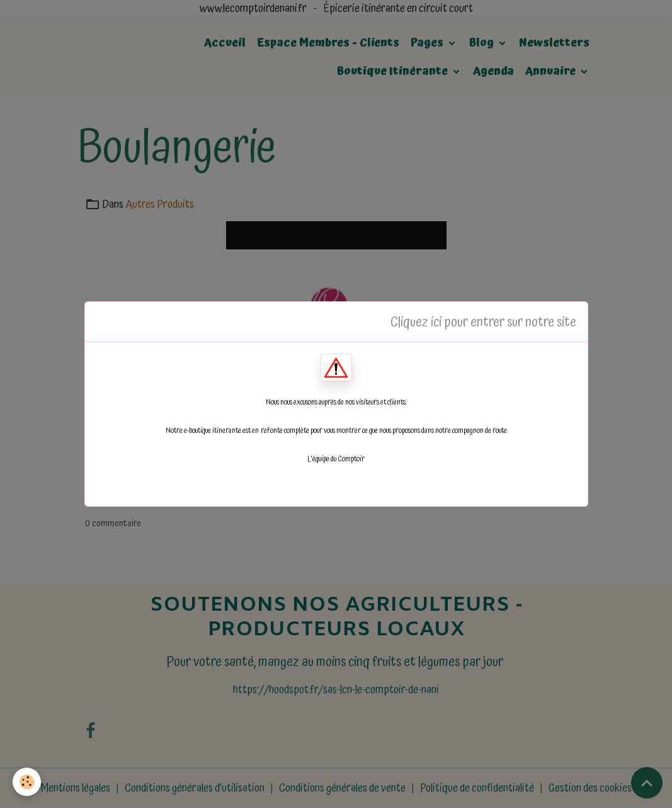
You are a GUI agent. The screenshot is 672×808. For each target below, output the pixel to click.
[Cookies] (27, 782)
